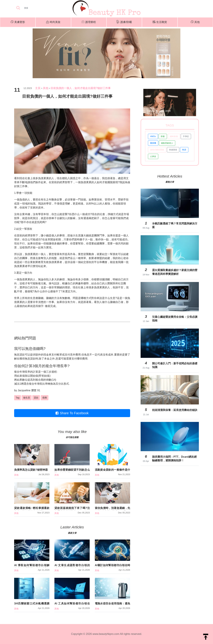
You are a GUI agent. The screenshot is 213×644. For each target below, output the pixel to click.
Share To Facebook (72, 413)
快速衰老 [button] (173, 150)
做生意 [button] (27, 398)
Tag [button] (18, 398)
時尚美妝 (53, 22)
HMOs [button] (153, 136)
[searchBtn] (18, 8)
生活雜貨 (160, 22)
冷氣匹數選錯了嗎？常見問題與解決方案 (175, 225)
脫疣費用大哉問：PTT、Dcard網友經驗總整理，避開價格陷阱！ (174, 459)
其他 (195, 22)
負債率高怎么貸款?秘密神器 (31, 470)
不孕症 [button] (186, 136)
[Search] (37, 8)
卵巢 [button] (163, 136)
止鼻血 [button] (153, 156)
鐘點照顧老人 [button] (167, 143)
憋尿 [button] (184, 150)
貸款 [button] (36, 398)
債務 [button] (45, 398)
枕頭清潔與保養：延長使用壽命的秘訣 (175, 410)
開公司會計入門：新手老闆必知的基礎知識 (175, 365)
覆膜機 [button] (153, 143)
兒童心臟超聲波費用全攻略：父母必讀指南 (175, 319)
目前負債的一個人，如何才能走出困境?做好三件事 (81, 88)
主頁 (38, 88)
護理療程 (89, 22)
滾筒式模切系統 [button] (157, 150)
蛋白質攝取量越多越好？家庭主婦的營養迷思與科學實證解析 (175, 272)
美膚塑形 (18, 22)
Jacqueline (24, 390)
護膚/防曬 (124, 22)
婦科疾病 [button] (174, 136)
